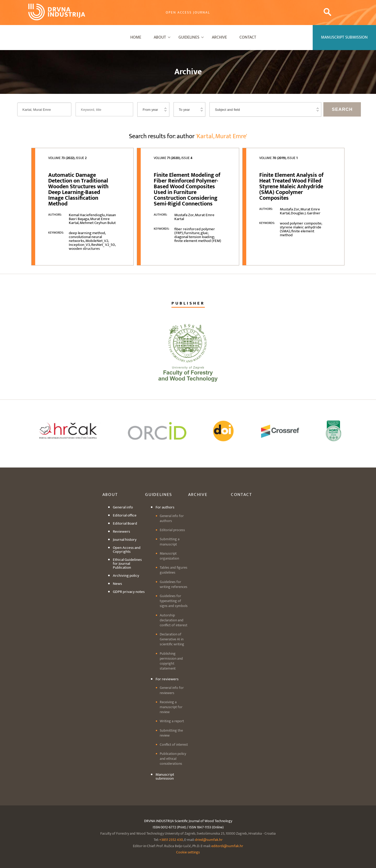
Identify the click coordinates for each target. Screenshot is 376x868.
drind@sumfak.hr (209, 840)
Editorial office (125, 515)
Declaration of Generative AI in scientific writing (172, 639)
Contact (248, 37)
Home (136, 37)
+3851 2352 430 (171, 840)
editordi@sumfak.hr (227, 846)
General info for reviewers (172, 690)
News (117, 584)
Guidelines (189, 37)
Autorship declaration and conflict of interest (174, 620)
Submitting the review (171, 733)
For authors (165, 507)
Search (342, 109)
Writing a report (172, 721)
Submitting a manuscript (170, 542)
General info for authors (172, 518)
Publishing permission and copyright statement (171, 661)
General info (123, 507)
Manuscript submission (165, 776)
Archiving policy (126, 576)
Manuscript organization (169, 556)
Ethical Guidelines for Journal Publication (127, 564)
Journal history (125, 540)
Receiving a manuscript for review (171, 707)
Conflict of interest (174, 745)
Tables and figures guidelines (174, 570)
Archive (219, 37)
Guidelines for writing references (174, 584)
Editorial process (172, 530)
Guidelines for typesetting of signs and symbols (174, 601)
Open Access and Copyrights (127, 550)
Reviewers (121, 532)
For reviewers (167, 679)
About (160, 37)
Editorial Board (125, 523)
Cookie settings (188, 852)
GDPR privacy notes (129, 592)
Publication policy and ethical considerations (173, 759)
